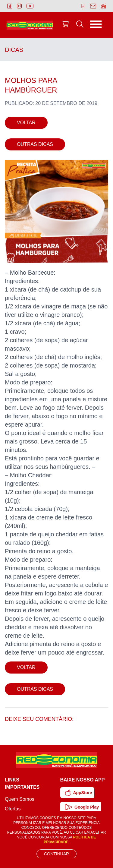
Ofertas (13, 809)
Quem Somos (20, 799)
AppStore (79, 793)
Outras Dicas (35, 144)
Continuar (56, 854)
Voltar (26, 123)
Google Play (82, 807)
